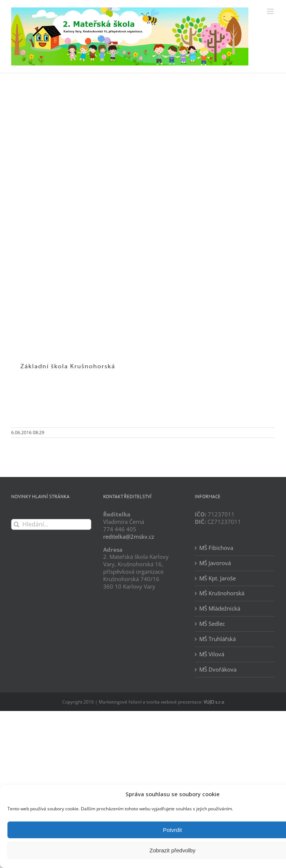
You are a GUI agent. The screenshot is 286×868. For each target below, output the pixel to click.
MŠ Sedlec (212, 624)
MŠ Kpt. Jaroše (217, 578)
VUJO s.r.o (214, 702)
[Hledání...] (51, 524)
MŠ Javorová (215, 563)
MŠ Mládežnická (220, 608)
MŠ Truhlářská (217, 639)
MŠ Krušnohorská (222, 593)
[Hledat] (17, 524)
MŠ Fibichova (216, 548)
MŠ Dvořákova (218, 670)
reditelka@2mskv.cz (129, 537)
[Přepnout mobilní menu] (271, 11)
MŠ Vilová (212, 654)
